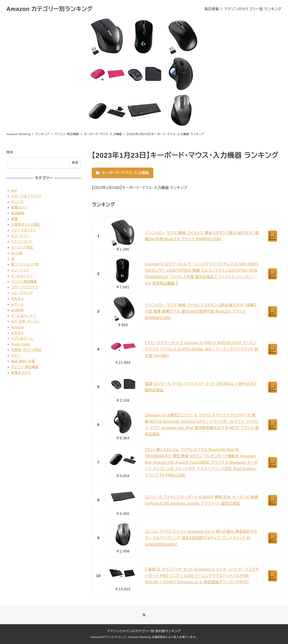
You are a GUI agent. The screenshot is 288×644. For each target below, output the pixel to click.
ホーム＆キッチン (24, 316)
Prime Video (21, 344)
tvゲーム (17, 304)
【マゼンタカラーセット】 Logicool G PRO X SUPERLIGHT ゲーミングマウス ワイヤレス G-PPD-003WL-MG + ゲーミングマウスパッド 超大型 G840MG (202, 349)
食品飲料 (18, 213)
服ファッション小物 (25, 264)
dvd (14, 190)
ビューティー (20, 236)
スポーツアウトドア (25, 287)
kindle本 (17, 310)
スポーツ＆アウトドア (26, 196)
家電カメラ (19, 207)
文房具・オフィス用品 (26, 350)
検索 (10, 152)
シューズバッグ (22, 293)
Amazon (17, 327)
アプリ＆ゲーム (22, 338)
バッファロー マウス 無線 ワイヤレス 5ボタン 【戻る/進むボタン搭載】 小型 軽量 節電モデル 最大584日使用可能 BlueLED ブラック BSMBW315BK (201, 311)
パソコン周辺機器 (24, 281)
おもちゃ (17, 299)
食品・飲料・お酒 (23, 361)
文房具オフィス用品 (25, 225)
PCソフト (18, 202)
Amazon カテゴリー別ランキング (50, 9)
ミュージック (20, 270)
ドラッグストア (21, 242)
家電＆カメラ (21, 373)
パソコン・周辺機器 (25, 367)
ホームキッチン (22, 276)
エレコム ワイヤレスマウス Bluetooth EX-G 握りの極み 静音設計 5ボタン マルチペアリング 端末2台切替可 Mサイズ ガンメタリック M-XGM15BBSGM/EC (201, 538)
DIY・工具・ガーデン (26, 321)
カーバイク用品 (22, 247)
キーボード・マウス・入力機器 (122, 173)
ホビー (16, 356)
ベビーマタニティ (23, 230)
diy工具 (17, 253)
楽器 (14, 219)
